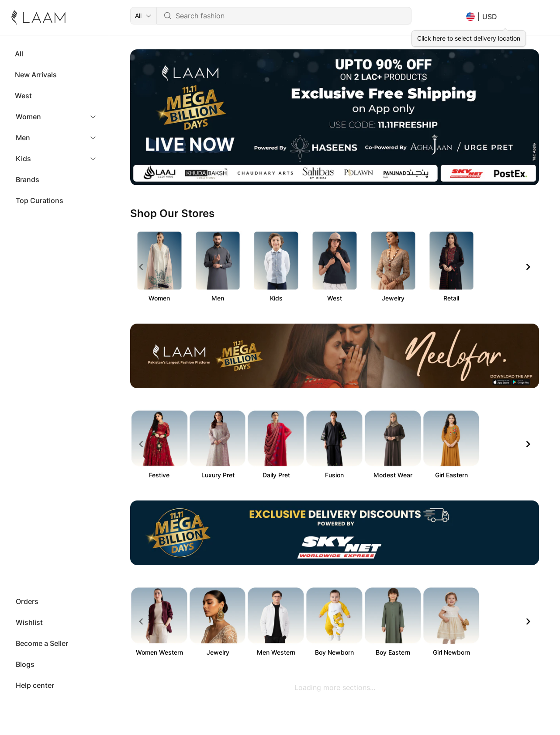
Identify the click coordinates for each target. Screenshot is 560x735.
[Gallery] (335, 117)
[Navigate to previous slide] (141, 267)
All (19, 54)
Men (23, 138)
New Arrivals (36, 75)
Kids (23, 159)
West (23, 96)
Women (28, 117)
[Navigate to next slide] (528, 267)
